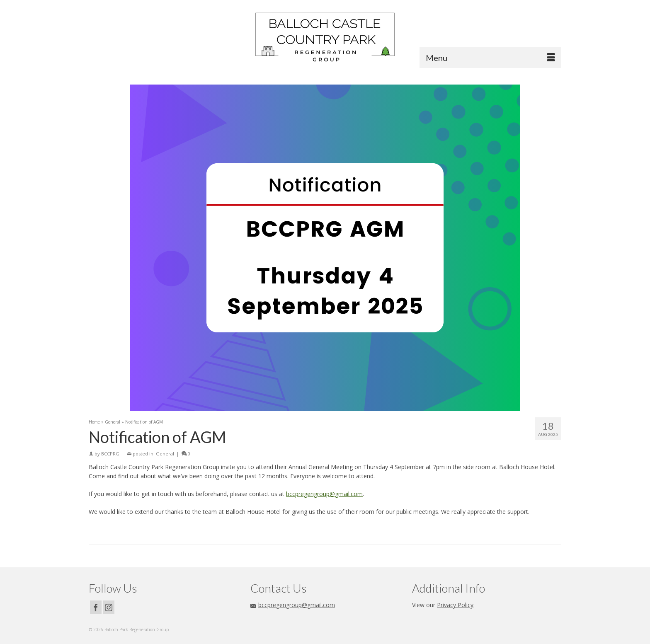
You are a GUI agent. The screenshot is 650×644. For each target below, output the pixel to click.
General (165, 454)
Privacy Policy (455, 605)
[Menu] (490, 58)
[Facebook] (96, 607)
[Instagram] (109, 607)
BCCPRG (110, 454)
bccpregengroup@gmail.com (324, 494)
